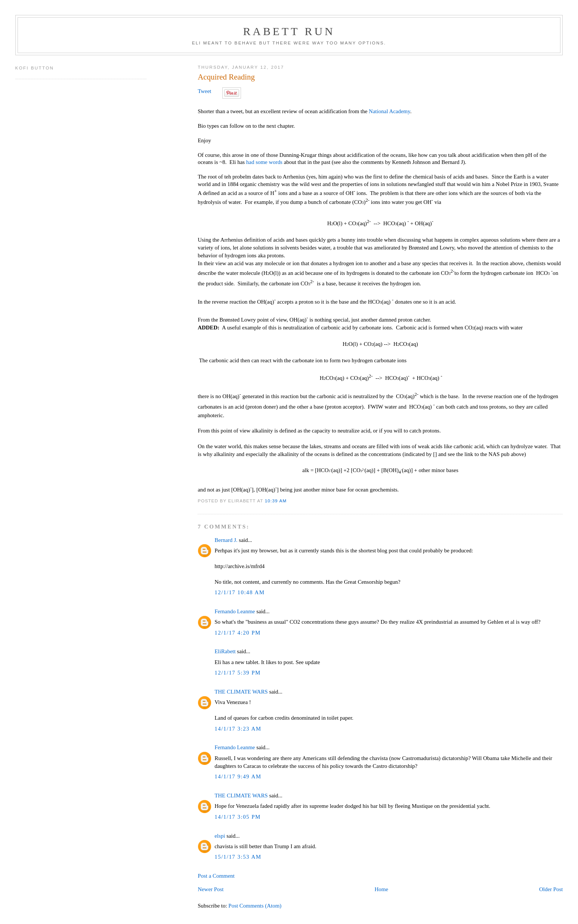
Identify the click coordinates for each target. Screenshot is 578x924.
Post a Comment (216, 876)
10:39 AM (276, 501)
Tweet (204, 91)
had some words (264, 162)
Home (381, 889)
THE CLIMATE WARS (241, 692)
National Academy (390, 111)
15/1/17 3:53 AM (238, 857)
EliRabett (225, 651)
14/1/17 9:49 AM (238, 776)
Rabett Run (289, 31)
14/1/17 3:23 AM (238, 729)
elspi (220, 836)
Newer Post (211, 889)
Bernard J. (226, 540)
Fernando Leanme (235, 611)
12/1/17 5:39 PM (238, 673)
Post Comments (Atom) (255, 906)
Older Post (551, 889)
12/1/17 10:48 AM (239, 592)
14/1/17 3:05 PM (238, 817)
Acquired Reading (226, 77)
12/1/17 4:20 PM (238, 633)
